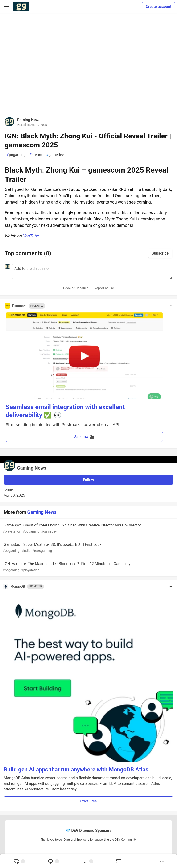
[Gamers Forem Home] (21, 7)
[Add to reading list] (87, 861)
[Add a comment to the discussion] (92, 271)
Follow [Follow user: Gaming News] (88, 480)
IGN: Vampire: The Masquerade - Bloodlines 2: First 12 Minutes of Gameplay (88, 567)
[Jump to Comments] (53, 861)
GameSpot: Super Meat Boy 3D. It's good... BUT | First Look (88, 548)
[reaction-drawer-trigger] (19, 861)
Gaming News (29, 120)
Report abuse (104, 288)
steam (36, 155)
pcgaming (16, 155)
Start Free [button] (88, 801)
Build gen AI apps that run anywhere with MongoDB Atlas (76, 770)
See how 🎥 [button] (84, 437)
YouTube (31, 236)
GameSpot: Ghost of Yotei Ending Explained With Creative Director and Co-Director (88, 528)
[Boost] (119, 861)
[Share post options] (162, 861)
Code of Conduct (76, 288)
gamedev (55, 155)
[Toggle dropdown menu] (170, 306)
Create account (158, 6)
